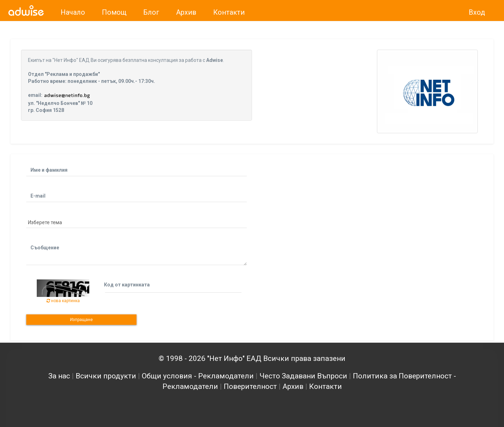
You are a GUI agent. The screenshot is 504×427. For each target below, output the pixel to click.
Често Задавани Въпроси (303, 376)
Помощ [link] (114, 12)
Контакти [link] (229, 12)
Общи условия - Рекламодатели (198, 376)
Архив (293, 386)
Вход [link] (477, 12)
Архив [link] (186, 12)
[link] (26, 10)
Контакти (325, 386)
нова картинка (63, 301)
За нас (59, 376)
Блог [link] (151, 12)
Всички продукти (106, 376)
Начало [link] (73, 12)
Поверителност (250, 386)
